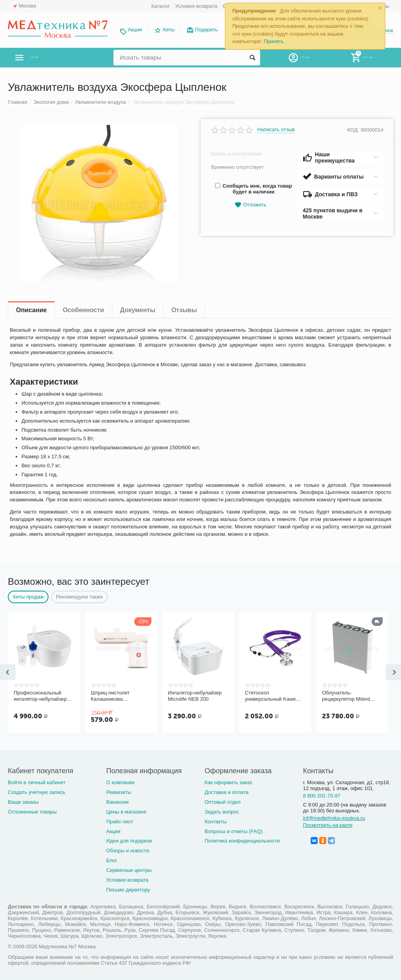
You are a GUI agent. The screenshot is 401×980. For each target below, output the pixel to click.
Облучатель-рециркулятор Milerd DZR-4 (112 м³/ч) (346, 696)
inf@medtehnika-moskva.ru (334, 818)
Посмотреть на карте (328, 825)
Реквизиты (119, 792)
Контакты (216, 822)
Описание (31, 310)
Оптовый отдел (223, 802)
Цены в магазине (126, 812)
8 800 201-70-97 (322, 796)
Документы (138, 310)
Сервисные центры (129, 870)
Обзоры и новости (128, 851)
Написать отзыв (276, 130)
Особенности (83, 310)
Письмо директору (128, 890)
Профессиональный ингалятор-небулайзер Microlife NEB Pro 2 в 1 (40, 696)
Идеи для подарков (129, 841)
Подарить (206, 30)
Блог (111, 860)
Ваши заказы (23, 802)
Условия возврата (196, 6)
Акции (135, 30)
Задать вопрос (222, 812)
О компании (120, 782)
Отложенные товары (32, 812)
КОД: (353, 130)
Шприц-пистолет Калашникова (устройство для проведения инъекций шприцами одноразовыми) (117, 696)
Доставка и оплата (227, 792)
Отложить (250, 205)
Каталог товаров (54, 58)
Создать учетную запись (37, 792)
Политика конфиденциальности (242, 841)
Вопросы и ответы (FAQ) (234, 831)
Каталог (161, 6)
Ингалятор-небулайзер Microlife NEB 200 (195, 696)
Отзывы (184, 310)
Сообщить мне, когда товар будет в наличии (254, 189)
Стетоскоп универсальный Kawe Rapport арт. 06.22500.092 (270, 696)
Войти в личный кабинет (37, 782)
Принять (274, 41)
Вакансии (117, 802)
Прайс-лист (120, 822)
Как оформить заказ (228, 782)
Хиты (168, 30)
